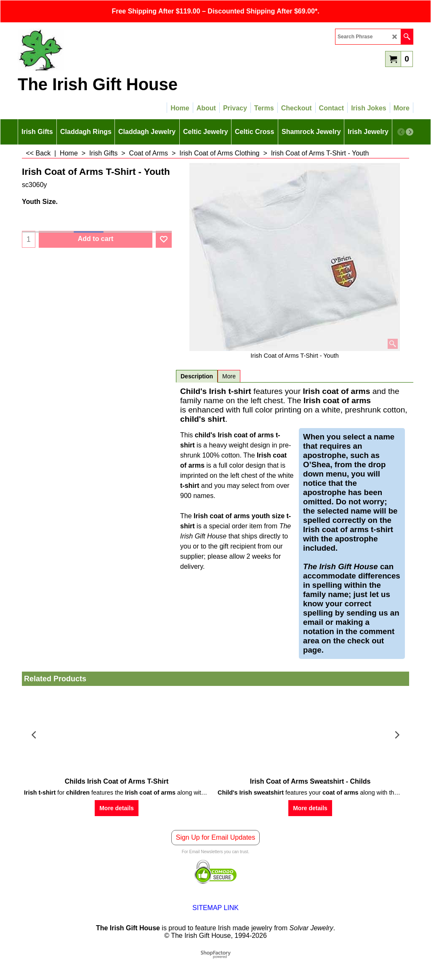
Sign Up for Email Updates (216, 837)
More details (117, 808)
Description (197, 376)
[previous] (401, 132)
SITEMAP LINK (215, 908)
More (229, 376)
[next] (410, 132)
